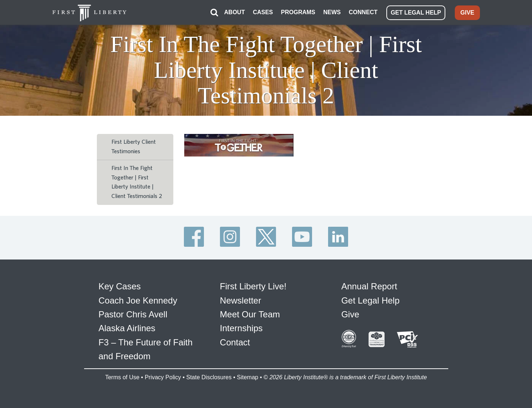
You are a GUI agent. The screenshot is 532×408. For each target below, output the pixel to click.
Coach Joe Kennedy (138, 300)
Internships (241, 328)
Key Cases (120, 286)
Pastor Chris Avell (133, 314)
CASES (263, 12)
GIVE (467, 13)
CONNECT (363, 12)
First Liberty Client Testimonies (134, 147)
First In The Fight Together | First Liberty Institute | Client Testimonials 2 (137, 182)
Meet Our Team (250, 314)
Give (350, 314)
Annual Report (369, 286)
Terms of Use (122, 377)
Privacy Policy (163, 377)
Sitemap (247, 377)
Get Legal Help (370, 300)
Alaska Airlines (127, 328)
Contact (235, 342)
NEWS (332, 12)
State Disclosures (209, 377)
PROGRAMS (298, 12)
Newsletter (241, 300)
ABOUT (235, 12)
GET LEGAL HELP (416, 13)
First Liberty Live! (253, 286)
